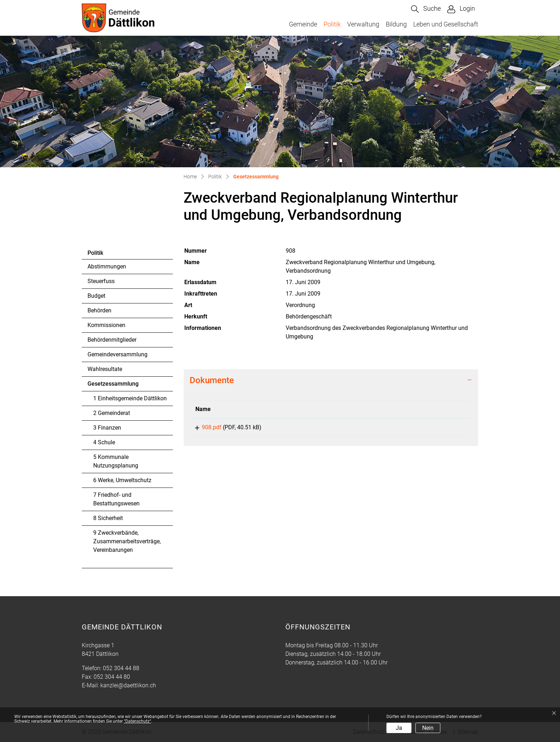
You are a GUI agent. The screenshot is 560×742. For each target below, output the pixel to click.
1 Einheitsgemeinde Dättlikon (130, 398)
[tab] (331, 380)
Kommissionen (106, 325)
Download (421, 429)
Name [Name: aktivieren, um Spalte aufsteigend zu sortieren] (203, 409)
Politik (332, 24)
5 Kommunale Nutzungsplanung (116, 461)
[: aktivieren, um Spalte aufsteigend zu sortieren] (421, 409)
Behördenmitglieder (112, 340)
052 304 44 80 (112, 677)
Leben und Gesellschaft (446, 24)
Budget (96, 296)
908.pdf (205, 427)
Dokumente (212, 380)
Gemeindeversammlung (117, 354)
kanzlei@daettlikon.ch (128, 685)
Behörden (99, 310)
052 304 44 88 (121, 668)
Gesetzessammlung (113, 386)
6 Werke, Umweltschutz (122, 480)
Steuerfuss (101, 281)
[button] (426, 9)
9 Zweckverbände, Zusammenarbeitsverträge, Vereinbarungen (127, 541)
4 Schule (104, 442)
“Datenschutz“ (137, 721)
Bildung (396, 24)
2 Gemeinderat (112, 413)
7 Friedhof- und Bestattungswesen (116, 499)
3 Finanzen (107, 428)
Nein (428, 728)
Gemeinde (303, 24)
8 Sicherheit (108, 518)
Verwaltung (363, 24)
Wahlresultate (105, 369)
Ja (399, 728)
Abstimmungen (107, 266)
